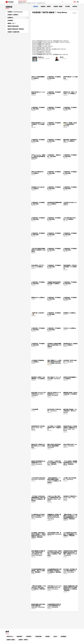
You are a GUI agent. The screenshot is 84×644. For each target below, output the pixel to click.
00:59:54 (34, 49)
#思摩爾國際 (40, 55)
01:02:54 (34, 53)
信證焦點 (47, 636)
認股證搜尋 (19, 636)
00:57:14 (34, 46)
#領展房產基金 (40, 41)
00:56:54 (34, 45)
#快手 (38, 50)
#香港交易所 (40, 53)
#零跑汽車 (39, 48)
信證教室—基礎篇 (11, 640)
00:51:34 (34, 41)
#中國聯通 (39, 45)
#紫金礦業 (39, 49)
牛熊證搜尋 (29, 636)
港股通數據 (63, 636)
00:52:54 (34, 42)
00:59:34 (34, 48)
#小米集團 (39, 42)
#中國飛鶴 (39, 44)
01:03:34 (34, 55)
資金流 (55, 636)
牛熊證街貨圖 (38, 636)
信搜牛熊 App (10, 636)
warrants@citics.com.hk (41, 3)
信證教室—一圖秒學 (23, 640)
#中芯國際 (39, 52)
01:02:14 (34, 52)
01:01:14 (34, 50)
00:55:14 (34, 44)
